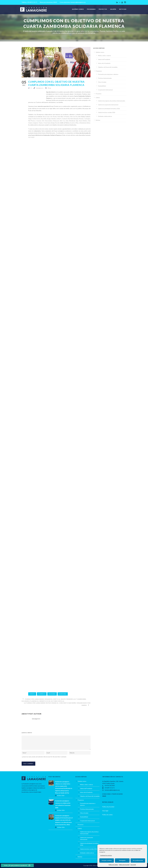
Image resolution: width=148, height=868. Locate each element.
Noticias (123, 9)
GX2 (43, 121)
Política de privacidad (124, 865)
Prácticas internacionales (105, 78)
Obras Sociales (102, 82)
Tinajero (41, 123)
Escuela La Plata (74, 123)
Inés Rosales (53, 117)
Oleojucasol (56, 121)
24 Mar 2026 (61, 827)
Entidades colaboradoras (105, 116)
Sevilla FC (59, 119)
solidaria (52, 694)
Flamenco (42, 694)
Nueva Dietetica (83, 121)
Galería (113, 9)
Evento (32, 694)
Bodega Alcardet (55, 123)
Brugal (49, 119)
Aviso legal (133, 865)
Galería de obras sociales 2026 (107, 112)
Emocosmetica (49, 121)
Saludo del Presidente (104, 59)
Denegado (122, 860)
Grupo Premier (54, 106)
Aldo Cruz (62, 121)
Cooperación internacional (105, 90)
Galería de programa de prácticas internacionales (112, 101)
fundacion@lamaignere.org (78, 2)
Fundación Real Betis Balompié (70, 119)
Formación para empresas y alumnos (108, 74)
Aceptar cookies (107, 860)
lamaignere (40, 88)
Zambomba (63, 694)
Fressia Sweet (47, 123)
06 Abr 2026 (61, 796)
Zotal (67, 121)
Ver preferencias (138, 860)
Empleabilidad (102, 86)
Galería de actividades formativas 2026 (109, 109)
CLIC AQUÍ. (31, 137)
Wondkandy (72, 121)
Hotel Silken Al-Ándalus (63, 117)
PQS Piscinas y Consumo (35, 121)
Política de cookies (113, 865)
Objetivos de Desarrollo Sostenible (108, 67)
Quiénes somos (78, 9)
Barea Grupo (46, 117)
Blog (49, 88)
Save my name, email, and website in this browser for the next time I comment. (45, 757)
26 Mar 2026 (61, 810)
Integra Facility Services (34, 119)
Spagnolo (36, 123)
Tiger (77, 121)
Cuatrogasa (87, 119)
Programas (91, 9)
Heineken (54, 119)
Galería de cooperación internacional (108, 105)
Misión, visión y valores (104, 56)
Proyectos (103, 9)
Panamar (81, 119)
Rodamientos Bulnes (85, 123)
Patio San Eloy (74, 117)
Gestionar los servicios (106, 855)
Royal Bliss (44, 119)
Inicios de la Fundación (104, 63)
